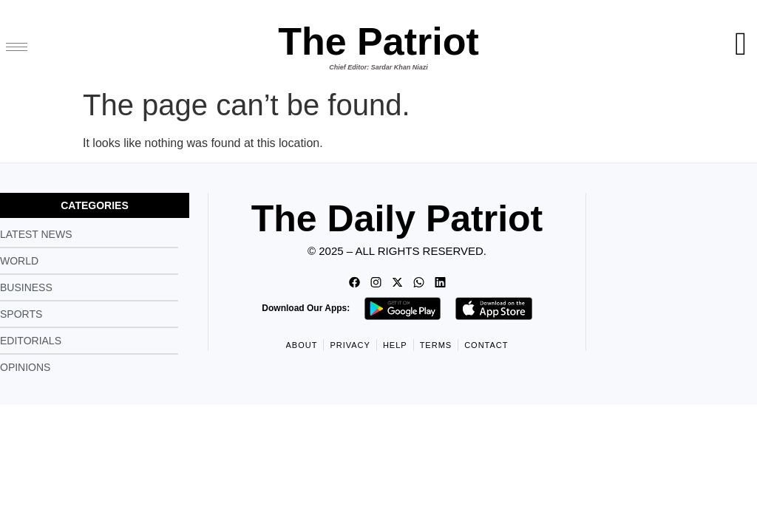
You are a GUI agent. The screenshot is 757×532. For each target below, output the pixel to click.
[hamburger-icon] (17, 47)
